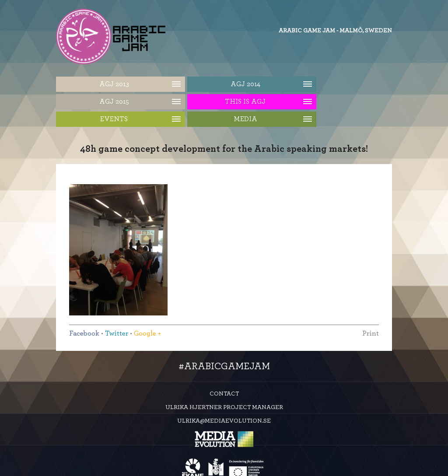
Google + (147, 333)
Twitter (117, 333)
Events (114, 119)
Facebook (84, 333)
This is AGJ (245, 101)
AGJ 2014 (245, 84)
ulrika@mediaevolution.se (224, 421)
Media (245, 119)
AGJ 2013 (114, 84)
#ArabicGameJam (224, 366)
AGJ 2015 (114, 101)
